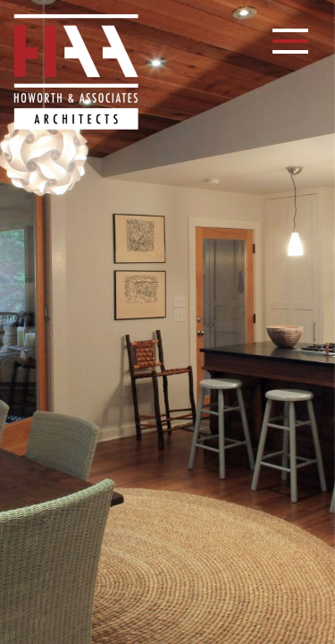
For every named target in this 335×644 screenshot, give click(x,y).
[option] (167, 322)
